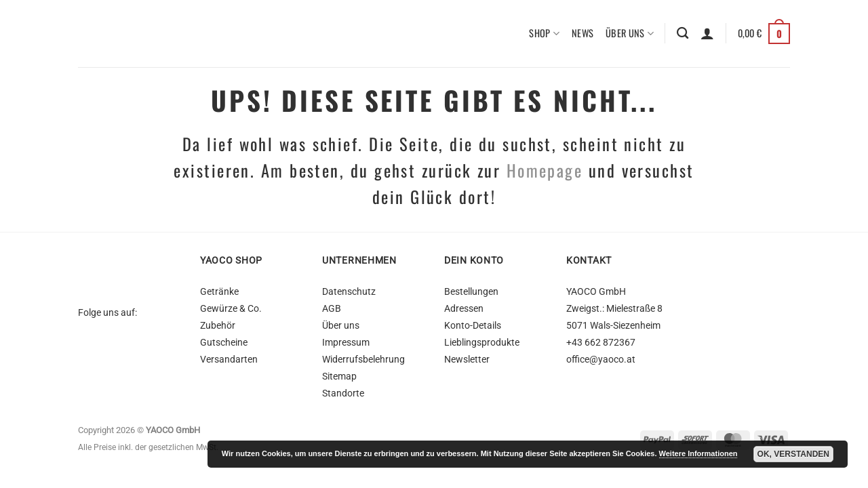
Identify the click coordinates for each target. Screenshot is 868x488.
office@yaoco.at (601, 360)
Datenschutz (349, 292)
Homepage (545, 170)
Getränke (219, 292)
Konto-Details (473, 326)
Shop (544, 34)
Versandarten (229, 360)
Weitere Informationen (698, 453)
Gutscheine (224, 343)
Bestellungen (471, 292)
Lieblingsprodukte (482, 343)
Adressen (464, 309)
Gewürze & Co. (231, 309)
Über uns (630, 34)
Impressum (346, 343)
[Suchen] (683, 34)
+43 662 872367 (601, 343)
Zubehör (218, 326)
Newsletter (467, 360)
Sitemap (339, 377)
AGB (332, 309)
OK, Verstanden (793, 454)
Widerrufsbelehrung (363, 360)
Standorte (343, 393)
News (583, 34)
